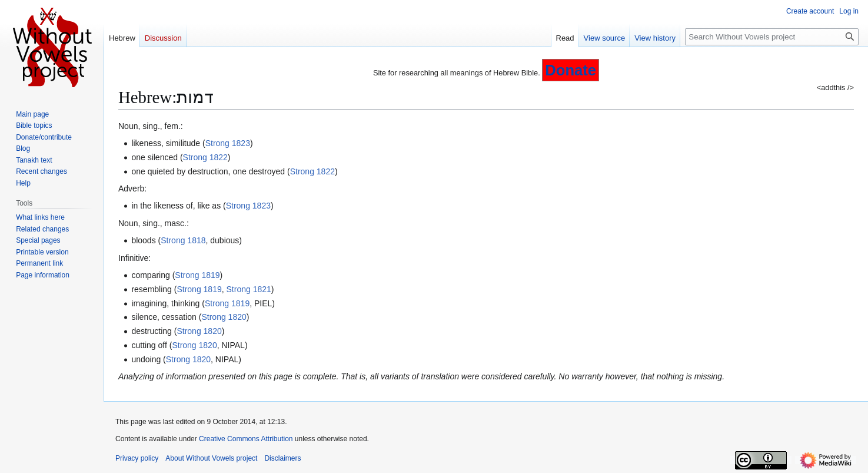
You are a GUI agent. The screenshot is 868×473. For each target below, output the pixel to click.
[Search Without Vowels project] (772, 37)
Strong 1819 (197, 275)
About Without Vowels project (211, 458)
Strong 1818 (183, 240)
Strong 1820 (224, 317)
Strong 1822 (205, 157)
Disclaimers (282, 458)
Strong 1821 (249, 289)
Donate (571, 70)
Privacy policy (137, 458)
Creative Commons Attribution (246, 439)
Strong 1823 (228, 143)
